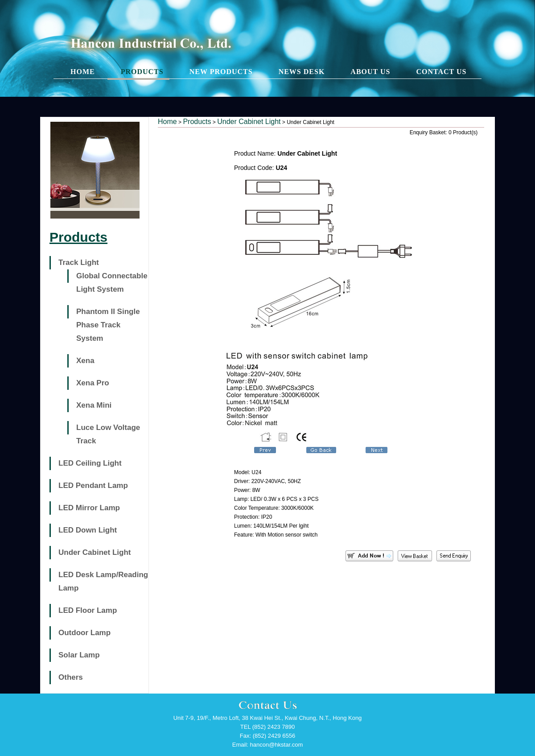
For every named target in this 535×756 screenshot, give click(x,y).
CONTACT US (441, 72)
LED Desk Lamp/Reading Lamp (103, 581)
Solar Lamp (79, 655)
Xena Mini (94, 405)
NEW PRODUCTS (221, 72)
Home (167, 122)
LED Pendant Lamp (93, 485)
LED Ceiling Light (90, 463)
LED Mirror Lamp (89, 508)
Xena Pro (93, 383)
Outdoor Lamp (84, 633)
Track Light (79, 262)
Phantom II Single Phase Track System (108, 325)
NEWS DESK (302, 72)
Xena (85, 361)
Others (71, 677)
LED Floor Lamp (88, 610)
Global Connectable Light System (112, 283)
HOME (83, 72)
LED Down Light (88, 530)
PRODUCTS (142, 72)
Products (197, 122)
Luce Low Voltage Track (108, 434)
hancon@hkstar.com (277, 745)
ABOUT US (370, 72)
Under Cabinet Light (95, 552)
